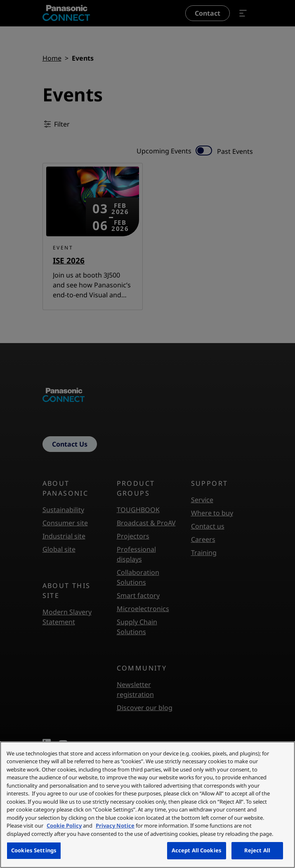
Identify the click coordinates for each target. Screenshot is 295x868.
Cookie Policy (64, 826)
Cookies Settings (34, 850)
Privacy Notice (115, 826)
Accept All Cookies (197, 850)
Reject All (257, 850)
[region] (147, 805)
